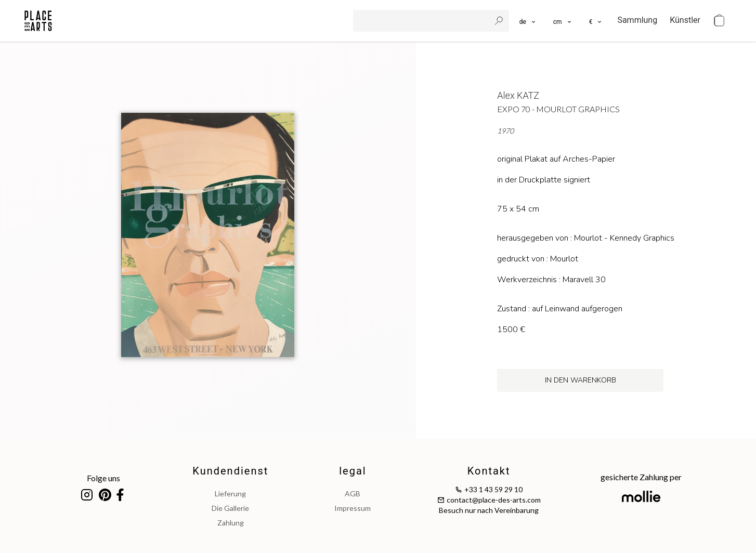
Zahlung (231, 523)
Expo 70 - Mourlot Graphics (558, 109)
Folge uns (103, 478)
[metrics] (563, 21)
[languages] (528, 21)
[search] (423, 21)
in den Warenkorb (581, 380)
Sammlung (637, 20)
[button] (563, 21)
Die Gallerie (230, 508)
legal (353, 471)
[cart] (719, 21)
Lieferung (230, 493)
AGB (353, 493)
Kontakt (489, 471)
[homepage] (38, 21)
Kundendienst (230, 471)
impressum (353, 508)
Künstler (685, 20)
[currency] (596, 21)
